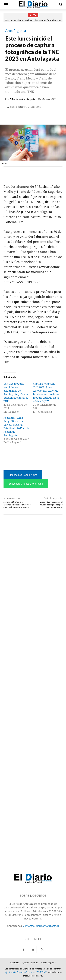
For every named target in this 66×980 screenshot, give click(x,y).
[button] (6, 5)
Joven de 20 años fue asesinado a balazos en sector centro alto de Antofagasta (17, 505)
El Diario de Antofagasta (23, 99)
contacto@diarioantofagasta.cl (41, 926)
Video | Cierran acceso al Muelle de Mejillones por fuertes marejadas (51, 505)
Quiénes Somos (30, 963)
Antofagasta (16, 31)
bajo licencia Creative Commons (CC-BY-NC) (26, 972)
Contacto (15, 963)
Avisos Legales (48, 963)
